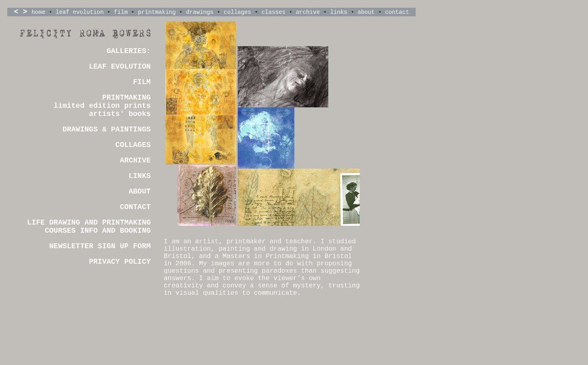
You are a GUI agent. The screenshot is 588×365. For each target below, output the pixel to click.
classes (273, 12)
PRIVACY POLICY (120, 262)
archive (308, 12)
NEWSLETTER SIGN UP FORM (100, 246)
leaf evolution (80, 12)
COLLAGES (133, 145)
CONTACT (135, 207)
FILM (142, 82)
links (339, 12)
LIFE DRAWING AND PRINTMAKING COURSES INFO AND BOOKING (89, 227)
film (121, 12)
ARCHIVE (135, 160)
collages (237, 12)
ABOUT (140, 191)
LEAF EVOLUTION (120, 67)
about (366, 12)
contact (397, 12)
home (38, 12)
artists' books (120, 114)
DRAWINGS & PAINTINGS (107, 129)
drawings (200, 12)
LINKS (140, 176)
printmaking (157, 12)
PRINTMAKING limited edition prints (102, 102)
